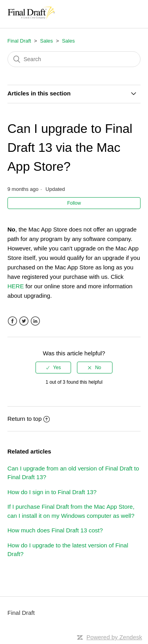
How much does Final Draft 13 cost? (55, 530)
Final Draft (19, 41)
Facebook (12, 321)
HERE (17, 286)
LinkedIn (35, 321)
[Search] (74, 59)
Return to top (29, 419)
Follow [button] (74, 203)
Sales (47, 41)
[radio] (53, 368)
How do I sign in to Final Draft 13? (52, 492)
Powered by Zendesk (114, 637)
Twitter (24, 321)
